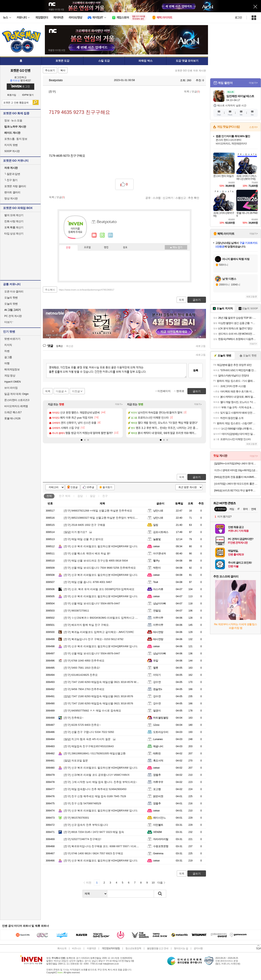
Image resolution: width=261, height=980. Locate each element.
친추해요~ (74, 718)
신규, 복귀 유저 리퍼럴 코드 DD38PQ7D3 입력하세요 (99, 589)
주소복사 (50, 290)
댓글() (196, 92)
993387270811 (76, 611)
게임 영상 (10, 376)
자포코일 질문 (76, 761)
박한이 (157, 568)
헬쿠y (156, 561)
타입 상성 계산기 (14, 234)
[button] (82, 440)
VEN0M (157, 832)
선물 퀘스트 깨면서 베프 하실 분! (87, 553)
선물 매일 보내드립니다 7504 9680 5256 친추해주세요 (100, 568)
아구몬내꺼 (159, 553)
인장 (68, 248)
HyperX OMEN (12, 382)
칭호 (125, 247)
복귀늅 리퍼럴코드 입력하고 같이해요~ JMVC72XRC (99, 632)
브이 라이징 (11, 388)
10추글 (90, 487)
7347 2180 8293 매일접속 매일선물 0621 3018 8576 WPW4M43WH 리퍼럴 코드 (115, 682)
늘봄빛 (157, 539)
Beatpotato (54, 80)
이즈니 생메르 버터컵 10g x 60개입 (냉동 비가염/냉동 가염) (236, 470)
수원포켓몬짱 (161, 846)
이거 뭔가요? (75, 532)
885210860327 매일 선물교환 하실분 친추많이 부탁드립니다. (104, 518)
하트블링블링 (161, 718)
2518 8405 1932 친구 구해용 (85, 525)
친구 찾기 (11, 180)
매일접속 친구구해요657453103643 (89, 746)
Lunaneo (158, 739)
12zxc (156, 725)
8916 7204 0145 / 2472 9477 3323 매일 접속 (94, 832)
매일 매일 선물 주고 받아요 (84, 539)
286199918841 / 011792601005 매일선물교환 (95, 753)
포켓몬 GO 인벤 (20, 70)
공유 (148, 198)
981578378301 (76, 818)
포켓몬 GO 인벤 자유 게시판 (190, 71)
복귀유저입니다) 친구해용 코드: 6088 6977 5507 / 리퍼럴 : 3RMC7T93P (110, 846)
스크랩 (157, 198)
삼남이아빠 (159, 603)
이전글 (76, 391)
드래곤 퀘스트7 (13, 412)
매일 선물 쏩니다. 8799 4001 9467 (88, 582)
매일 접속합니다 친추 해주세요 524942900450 (95, 789)
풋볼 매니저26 (12, 418)
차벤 (7, 351)
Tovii (155, 582)
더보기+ (119, 404)
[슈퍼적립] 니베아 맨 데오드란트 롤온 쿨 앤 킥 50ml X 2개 (236, 484)
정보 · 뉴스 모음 (13, 120)
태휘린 (157, 753)
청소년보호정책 (133, 948)
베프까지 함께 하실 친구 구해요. (87, 625)
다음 (160, 883)
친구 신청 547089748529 (82, 803)
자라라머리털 (161, 839)
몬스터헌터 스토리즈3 (17, 400)
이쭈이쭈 (158, 618)
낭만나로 (158, 511)
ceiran (156, 546)
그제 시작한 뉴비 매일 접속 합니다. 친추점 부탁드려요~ (100, 782)
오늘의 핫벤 (11, 298)
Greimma (158, 853)
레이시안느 (159, 818)
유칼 (156, 661)
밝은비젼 (158, 796)
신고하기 (168, 198)
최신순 (70, 346)
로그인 (238, 18)
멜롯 (156, 668)
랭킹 (106, 247)
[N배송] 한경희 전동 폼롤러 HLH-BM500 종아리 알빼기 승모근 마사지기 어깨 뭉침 (236, 477)
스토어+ (253, 127)
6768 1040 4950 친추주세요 (84, 661)
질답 (93, 496)
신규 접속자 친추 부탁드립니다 (86, 825)
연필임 (157, 611)
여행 (7, 363)
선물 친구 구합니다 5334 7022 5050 (89, 732)
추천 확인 (194, 198)
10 (153, 883)
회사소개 (62, 948)
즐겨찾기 (107, 487)
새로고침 (201, 346)
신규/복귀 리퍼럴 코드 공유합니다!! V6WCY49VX (97, 775)
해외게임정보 (12, 369)
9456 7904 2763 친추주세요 (84, 689)
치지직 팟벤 (11, 145)
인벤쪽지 (94, 235)
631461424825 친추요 (81, 675)
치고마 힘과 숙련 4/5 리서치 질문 (87, 739)
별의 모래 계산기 (14, 215)
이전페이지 (164, 391)
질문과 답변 (12, 174)
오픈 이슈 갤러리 (14, 291)
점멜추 (157, 775)
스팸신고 (181, 198)
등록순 (59, 346)
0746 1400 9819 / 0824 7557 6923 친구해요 (93, 853)
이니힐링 (102, 235)
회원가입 (12, 95)
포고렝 (157, 789)
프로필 (87, 247)
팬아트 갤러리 (12, 192)
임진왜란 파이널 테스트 (240, 96)
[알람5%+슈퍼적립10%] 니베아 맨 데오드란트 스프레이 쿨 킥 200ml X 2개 (236, 463)
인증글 (74, 487)
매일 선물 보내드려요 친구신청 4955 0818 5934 (96, 561)
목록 (187, 92)
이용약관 (91, 948)
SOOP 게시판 (12, 151)
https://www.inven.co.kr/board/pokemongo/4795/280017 (87, 290)
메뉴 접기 (176, 247)
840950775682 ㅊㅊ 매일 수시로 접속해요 (92, 711)
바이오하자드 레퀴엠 (16, 406)
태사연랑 (158, 632)
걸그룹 (8, 357)
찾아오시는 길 (181, 948)
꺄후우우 (158, 782)
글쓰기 (197, 477)
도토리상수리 (161, 732)
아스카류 (158, 589)
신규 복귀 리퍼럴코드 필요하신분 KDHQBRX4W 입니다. (101, 546)
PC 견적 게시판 (13, 316)
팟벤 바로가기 (12, 339)
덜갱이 (157, 711)
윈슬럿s (158, 689)
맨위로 (180, 391)
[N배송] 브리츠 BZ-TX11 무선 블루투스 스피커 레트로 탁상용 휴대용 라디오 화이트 (236, 490)
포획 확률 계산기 (14, 227)
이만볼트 (158, 825)
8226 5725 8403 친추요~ (82, 725)
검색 (36, 102)
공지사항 (198, 948)
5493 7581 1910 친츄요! (82, 668)
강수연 (157, 682)
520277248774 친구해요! (82, 839)
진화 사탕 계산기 (14, 221)
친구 (65, 496)
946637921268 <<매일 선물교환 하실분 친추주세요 (98, 511)
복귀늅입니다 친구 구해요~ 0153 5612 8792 (94, 639)
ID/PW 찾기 (28, 95)
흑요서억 (158, 761)
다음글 (60, 391)
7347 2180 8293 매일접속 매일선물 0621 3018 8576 (98, 696)
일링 (156, 525)
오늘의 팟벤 (11, 304)
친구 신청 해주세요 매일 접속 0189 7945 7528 (95, 796)
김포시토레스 (161, 532)
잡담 (80, 496)
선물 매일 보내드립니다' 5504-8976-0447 (92, 603)
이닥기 (157, 675)
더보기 (111, 235)
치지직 (8, 345)
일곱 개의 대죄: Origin (16, 394)
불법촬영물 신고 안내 (158, 948)
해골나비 (158, 746)
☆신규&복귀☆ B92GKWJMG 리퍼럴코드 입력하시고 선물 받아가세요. (109, 618)
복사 (63, 70)
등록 (196, 370)
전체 (49, 496)
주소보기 (50, 70)
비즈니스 (76, 948)
